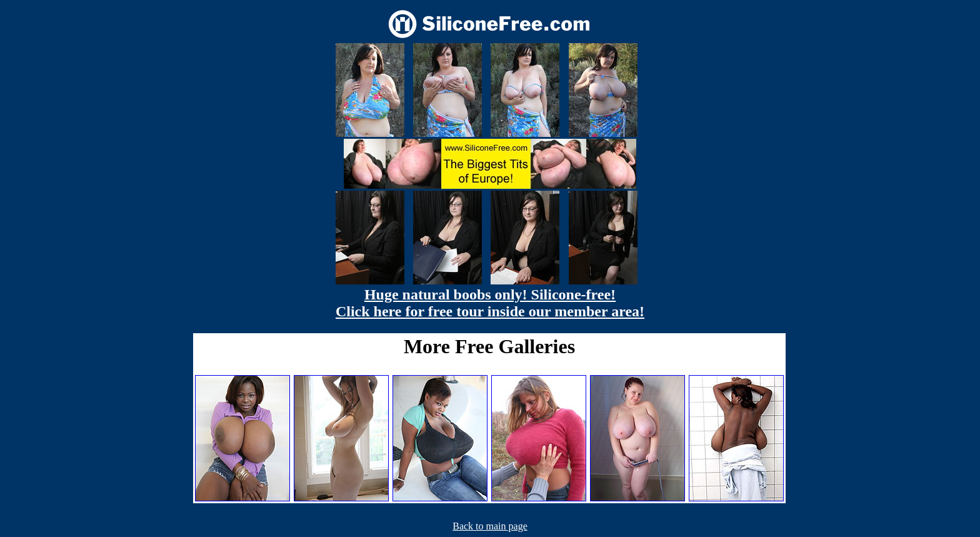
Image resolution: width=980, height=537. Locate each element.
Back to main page (490, 526)
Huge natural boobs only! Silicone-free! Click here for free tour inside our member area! (490, 303)
